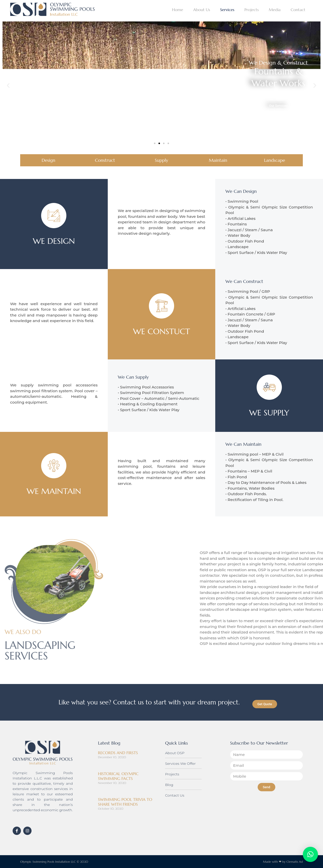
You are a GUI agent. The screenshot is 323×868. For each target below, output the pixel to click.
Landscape (275, 160)
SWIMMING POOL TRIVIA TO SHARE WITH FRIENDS (125, 802)
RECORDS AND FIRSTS (118, 753)
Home (178, 10)
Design (48, 160)
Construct (105, 160)
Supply (162, 160)
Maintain (218, 160)
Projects (252, 10)
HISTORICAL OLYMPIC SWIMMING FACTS (118, 776)
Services (227, 10)
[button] (8, 85)
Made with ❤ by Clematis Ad (283, 862)
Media (275, 10)
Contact (298, 10)
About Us (202, 10)
